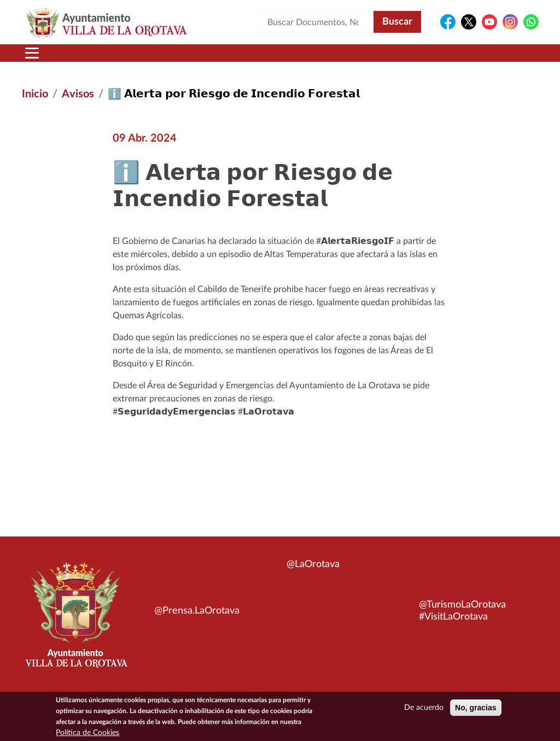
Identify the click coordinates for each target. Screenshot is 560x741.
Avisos (78, 94)
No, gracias (476, 710)
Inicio (35, 94)
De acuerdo (424, 710)
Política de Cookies (87, 736)
